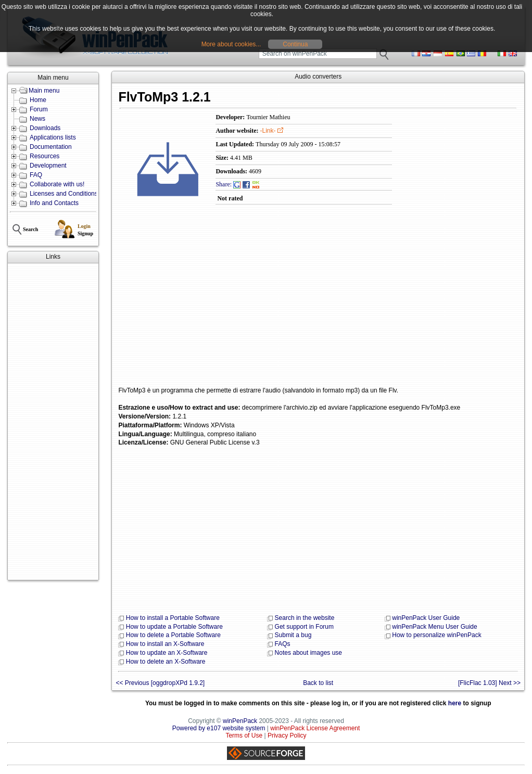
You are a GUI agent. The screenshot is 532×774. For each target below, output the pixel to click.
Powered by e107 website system (219, 728)
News (37, 119)
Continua (295, 44)
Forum (39, 109)
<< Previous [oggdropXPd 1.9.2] (160, 683)
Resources (45, 156)
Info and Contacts (54, 203)
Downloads (45, 128)
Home (38, 100)
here (455, 703)
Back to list (318, 683)
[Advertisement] (53, 422)
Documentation (51, 147)
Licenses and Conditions (64, 194)
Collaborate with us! (57, 184)
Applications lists (53, 137)
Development (48, 166)
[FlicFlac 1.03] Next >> (489, 683)
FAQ (36, 175)
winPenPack (240, 721)
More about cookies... (231, 44)
